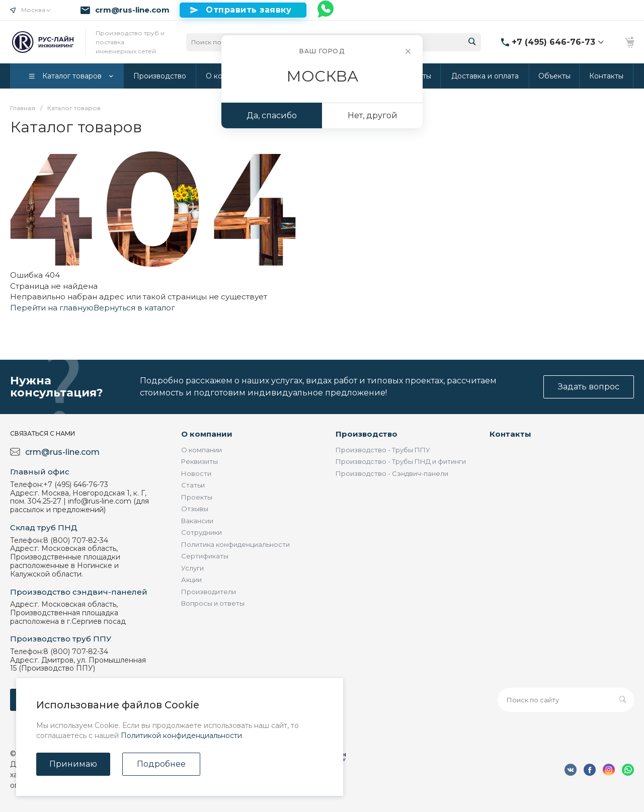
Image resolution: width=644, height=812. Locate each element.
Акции (191, 580)
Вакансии (197, 521)
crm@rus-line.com (132, 10)
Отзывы (195, 509)
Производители (209, 592)
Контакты (510, 434)
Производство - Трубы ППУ (383, 450)
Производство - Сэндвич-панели (392, 473)
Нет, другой (373, 115)
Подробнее (161, 764)
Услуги (192, 568)
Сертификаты (205, 556)
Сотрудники (202, 532)
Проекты (197, 497)
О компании (207, 434)
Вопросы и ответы (213, 603)
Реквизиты (199, 461)
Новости (196, 473)
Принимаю (73, 764)
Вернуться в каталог (134, 308)
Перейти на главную (52, 308)
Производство (367, 434)
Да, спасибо (272, 115)
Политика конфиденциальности (235, 544)
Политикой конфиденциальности (181, 736)
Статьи (193, 485)
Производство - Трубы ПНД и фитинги (401, 461)
